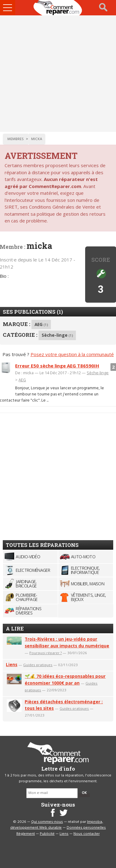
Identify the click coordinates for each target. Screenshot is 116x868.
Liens (12, 664)
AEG (41, 324)
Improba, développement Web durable (57, 825)
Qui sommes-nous (47, 822)
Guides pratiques (38, 665)
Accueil (58, 8)
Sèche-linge (57, 335)
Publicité (47, 834)
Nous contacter (87, 834)
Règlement (26, 834)
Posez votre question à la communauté (72, 354)
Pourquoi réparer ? (46, 653)
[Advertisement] (58, 74)
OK (84, 793)
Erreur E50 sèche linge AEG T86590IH (57, 366)
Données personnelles (86, 828)
